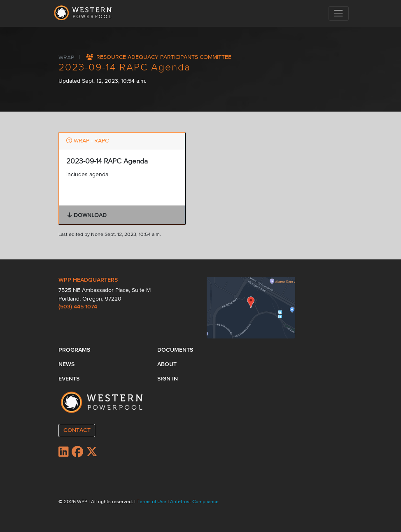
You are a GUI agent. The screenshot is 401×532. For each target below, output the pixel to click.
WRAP (67, 57)
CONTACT (77, 430)
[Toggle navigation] (339, 13)
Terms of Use (152, 502)
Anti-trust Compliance (194, 502)
